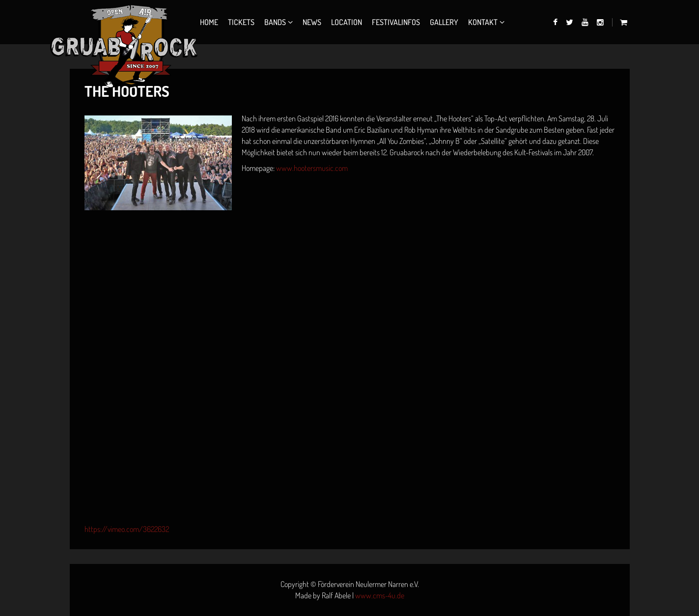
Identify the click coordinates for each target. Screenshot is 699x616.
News (312, 22)
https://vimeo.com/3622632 (127, 529)
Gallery (444, 22)
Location (347, 22)
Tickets (241, 22)
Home (209, 22)
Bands (275, 22)
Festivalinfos (396, 22)
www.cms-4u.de (380, 595)
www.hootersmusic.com (312, 168)
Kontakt (483, 22)
